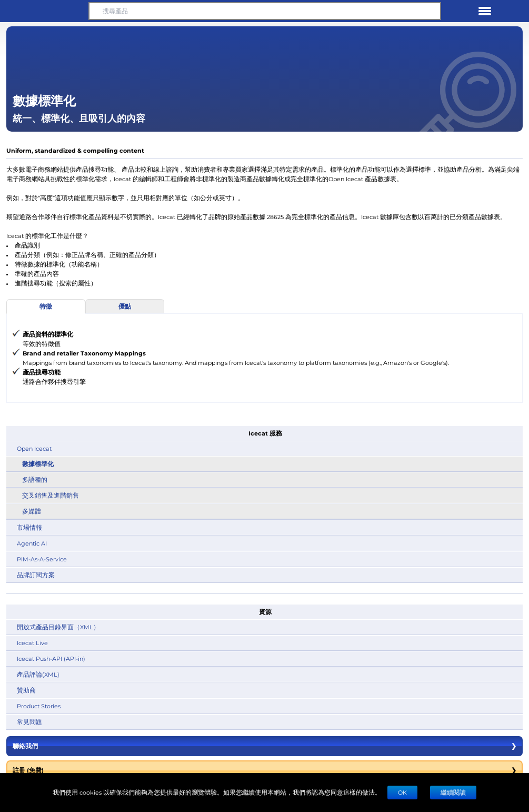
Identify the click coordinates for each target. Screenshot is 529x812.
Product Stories (39, 706)
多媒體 (32, 511)
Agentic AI (32, 543)
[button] (44, 11)
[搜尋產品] (265, 11)
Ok (402, 792)
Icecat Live (32, 643)
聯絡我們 (264, 746)
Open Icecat (34, 448)
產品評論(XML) (38, 674)
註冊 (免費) (264, 770)
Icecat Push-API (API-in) (51, 658)
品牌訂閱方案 (36, 575)
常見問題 (29, 722)
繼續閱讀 (453, 792)
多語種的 (35, 479)
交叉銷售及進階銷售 (51, 495)
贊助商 (26, 690)
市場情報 (29, 527)
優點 (125, 306)
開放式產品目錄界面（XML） (58, 627)
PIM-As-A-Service (42, 559)
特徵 (46, 306)
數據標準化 (38, 464)
